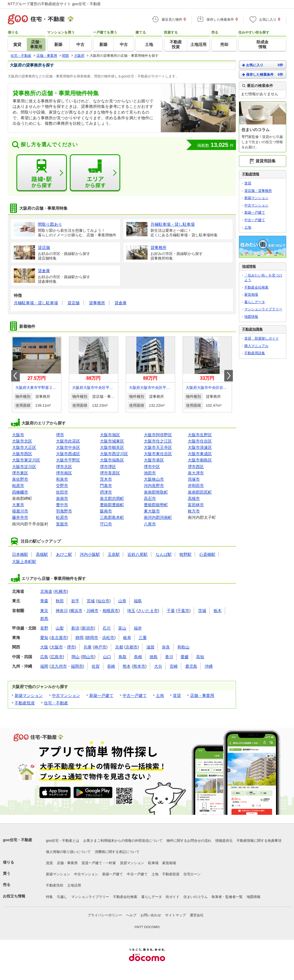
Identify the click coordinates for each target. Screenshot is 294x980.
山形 (122, 601)
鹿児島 (191, 666)
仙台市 (103, 601)
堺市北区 (64, 467)
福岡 (44, 666)
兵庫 (88, 647)
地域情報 (249, 266)
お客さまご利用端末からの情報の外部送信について (123, 841)
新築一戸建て (101, 695)
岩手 (75, 601)
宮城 (91, 601)
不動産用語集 (255, 353)
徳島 (154, 657)
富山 (122, 628)
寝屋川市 (20, 511)
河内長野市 (154, 486)
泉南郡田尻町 (200, 492)
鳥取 (123, 657)
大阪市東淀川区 (26, 460)
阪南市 (106, 511)
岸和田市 (196, 486)
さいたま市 (148, 611)
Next (229, 376)
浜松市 (108, 638)
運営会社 (197, 915)
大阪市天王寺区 (158, 447)
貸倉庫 (121, 303)
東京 (44, 611)
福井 (138, 628)
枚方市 (194, 511)
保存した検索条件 (263, 74)
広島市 (57, 657)
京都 (119, 647)
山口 (107, 657)
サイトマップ (175, 915)
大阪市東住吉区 (158, 454)
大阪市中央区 (68, 447)
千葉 (171, 611)
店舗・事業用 (202, 695)
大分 (158, 666)
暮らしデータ (255, 302)
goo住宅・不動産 (18, 840)
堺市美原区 (110, 473)
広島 (44, 657)
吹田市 (62, 492)
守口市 (106, 524)
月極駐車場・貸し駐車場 (36, 303)
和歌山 (183, 647)
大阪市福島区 (112, 460)
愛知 (44, 638)
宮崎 (174, 666)
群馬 (44, 619)
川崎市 (92, 611)
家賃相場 (251, 295)
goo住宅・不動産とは (63, 841)
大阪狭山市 (154, 479)
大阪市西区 (22, 454)
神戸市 (100, 647)
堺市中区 (152, 467)
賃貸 (177, 695)
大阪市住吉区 (200, 441)
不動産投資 (25, 703)
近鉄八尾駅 (138, 554)
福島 (138, 601)
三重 (143, 638)
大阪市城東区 (112, 441)
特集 (49, 897)
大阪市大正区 (24, 447)
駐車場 (153, 863)
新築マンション (29, 695)
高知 (200, 657)
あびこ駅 (64, 554)
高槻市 (194, 498)
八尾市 (150, 524)
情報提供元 (224, 841)
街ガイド (173, 897)
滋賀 (150, 647)
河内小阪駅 (90, 554)
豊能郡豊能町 (112, 505)
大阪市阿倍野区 (158, 435)
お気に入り (263, 65)
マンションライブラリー (263, 309)
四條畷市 (20, 492)
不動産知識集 (252, 329)
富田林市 (196, 505)
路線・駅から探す (42, 173)
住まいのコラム (196, 897)
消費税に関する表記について (117, 852)
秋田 (60, 601)
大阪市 (18, 435)
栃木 (218, 611)
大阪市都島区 (200, 460)
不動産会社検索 (256, 287)
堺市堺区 (108, 467)
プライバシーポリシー (105, 915)
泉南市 (62, 498)
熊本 (127, 666)
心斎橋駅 (207, 554)
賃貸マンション (132, 863)
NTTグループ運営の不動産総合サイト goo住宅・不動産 (54, 4)
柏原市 (18, 486)
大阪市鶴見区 (112, 447)
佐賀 (96, 666)
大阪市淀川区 (24, 467)
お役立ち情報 (14, 896)
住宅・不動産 (56, 703)
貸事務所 (97, 303)
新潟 (75, 628)
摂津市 (106, 492)
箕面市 (62, 524)
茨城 (202, 611)
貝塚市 (194, 479)
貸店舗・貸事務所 (258, 191)
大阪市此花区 (68, 441)
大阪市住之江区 (158, 441)
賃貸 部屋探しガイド (262, 338)
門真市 (106, 486)
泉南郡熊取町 (156, 492)
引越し (62, 897)
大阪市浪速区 (200, 447)
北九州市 (59, 666)
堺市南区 (64, 473)
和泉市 (62, 479)
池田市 (150, 473)
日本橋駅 (20, 554)
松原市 (62, 517)
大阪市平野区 (68, 460)
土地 (160, 695)
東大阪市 (152, 511)
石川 (107, 628)
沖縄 (209, 666)
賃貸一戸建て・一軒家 (99, 863)
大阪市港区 (154, 460)
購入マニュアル (256, 346)
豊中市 (62, 505)
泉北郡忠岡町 (112, 498)
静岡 (80, 638)
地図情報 (251, 317)
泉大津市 (196, 473)
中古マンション (66, 695)
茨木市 (106, 479)
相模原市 (111, 611)
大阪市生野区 (200, 435)
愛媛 (185, 657)
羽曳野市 (64, 511)
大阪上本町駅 (24, 562)
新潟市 (88, 628)
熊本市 (139, 666)
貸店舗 (73, 303)
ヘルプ (131, 915)
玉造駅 (114, 554)
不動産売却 (55, 885)
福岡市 (77, 666)
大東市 (18, 505)
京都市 (131, 647)
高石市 (150, 498)
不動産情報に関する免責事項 (259, 841)
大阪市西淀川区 (114, 454)
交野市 (62, 486)
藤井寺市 (20, 517)
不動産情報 (251, 174)
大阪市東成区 (200, 454)
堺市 (60, 435)
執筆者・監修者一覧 (227, 897)
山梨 (60, 628)
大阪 (44, 647)
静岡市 (92, 638)
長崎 (111, 666)
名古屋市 (59, 638)
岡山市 (88, 657)
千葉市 (183, 611)
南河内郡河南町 (158, 517)
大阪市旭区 (110, 435)
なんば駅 (164, 554)
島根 (138, 657)
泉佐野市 (20, 479)
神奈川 (62, 611)
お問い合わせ (151, 915)
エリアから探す (95, 173)
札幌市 (61, 591)
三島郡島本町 (112, 517)
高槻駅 (42, 554)
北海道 (46, 591)
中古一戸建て (135, 695)
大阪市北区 (22, 441)
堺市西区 (196, 467)
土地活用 (74, 885)
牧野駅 (185, 554)
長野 (44, 628)
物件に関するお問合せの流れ (189, 841)
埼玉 (131, 611)
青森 (44, 601)
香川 (169, 657)
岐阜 (127, 638)
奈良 (166, 647)
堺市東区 (20, 473)
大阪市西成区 (68, 454)
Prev (16, 376)
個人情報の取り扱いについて (68, 852)
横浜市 (76, 611)
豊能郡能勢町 (156, 505)
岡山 (76, 657)
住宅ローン (192, 874)
